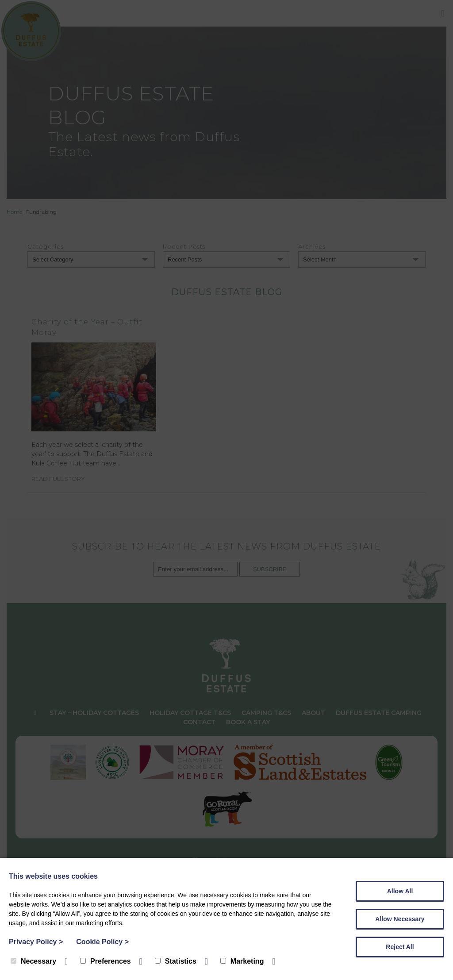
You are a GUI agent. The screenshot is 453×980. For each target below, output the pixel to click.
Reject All (400, 947)
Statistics (176, 961)
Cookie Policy (102, 942)
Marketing (242, 961)
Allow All (400, 891)
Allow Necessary (400, 919)
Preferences (106, 961)
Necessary (33, 961)
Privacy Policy (36, 942)
